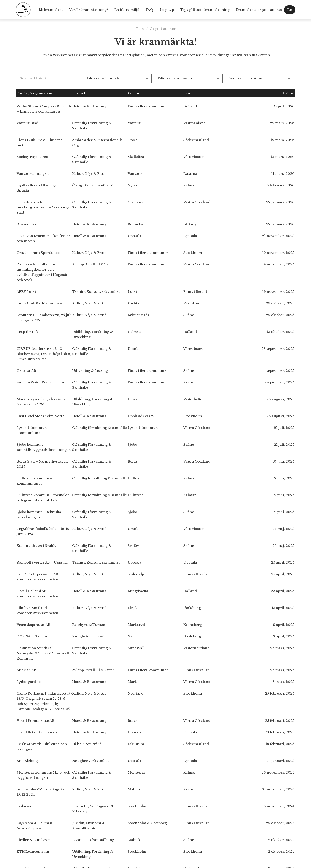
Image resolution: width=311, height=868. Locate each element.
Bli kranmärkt (51, 10)
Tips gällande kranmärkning (205, 10)
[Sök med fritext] (49, 78)
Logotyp (167, 10)
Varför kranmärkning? (89, 10)
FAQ (150, 10)
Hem (140, 29)
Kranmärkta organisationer (259, 10)
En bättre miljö (127, 10)
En (290, 10)
